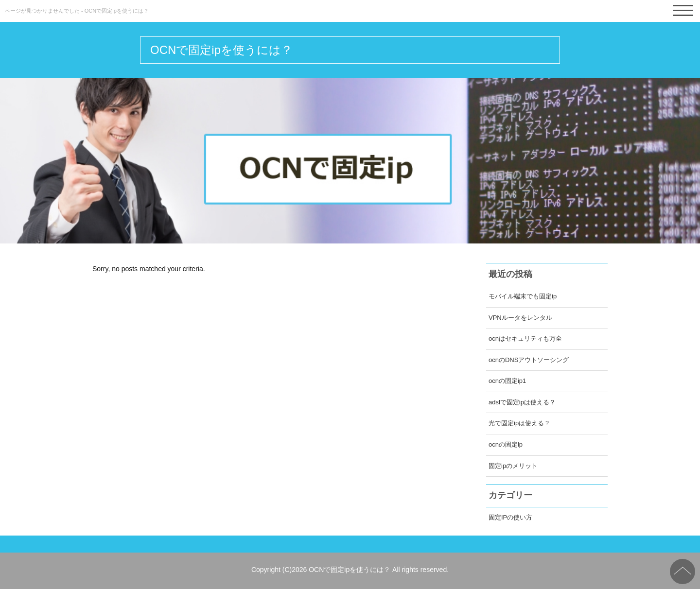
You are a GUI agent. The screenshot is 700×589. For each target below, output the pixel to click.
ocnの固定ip (506, 444)
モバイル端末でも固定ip (523, 296)
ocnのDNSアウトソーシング (529, 360)
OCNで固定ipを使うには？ (221, 50)
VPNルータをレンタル (520, 318)
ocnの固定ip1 (507, 381)
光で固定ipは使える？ (519, 423)
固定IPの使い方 (510, 517)
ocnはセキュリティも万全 (525, 338)
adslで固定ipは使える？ (522, 402)
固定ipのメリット (513, 466)
